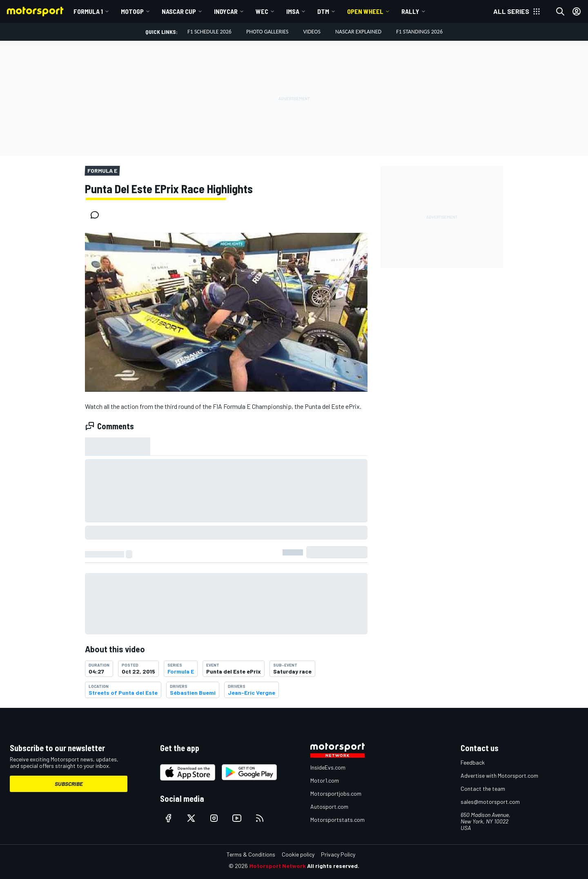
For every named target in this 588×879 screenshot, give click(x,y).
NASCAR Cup (179, 11)
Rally (410, 11)
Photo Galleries (267, 32)
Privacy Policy (338, 854)
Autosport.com (329, 806)
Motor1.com (325, 780)
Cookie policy (298, 854)
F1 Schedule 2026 (209, 32)
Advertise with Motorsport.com (499, 775)
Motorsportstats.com (337, 820)
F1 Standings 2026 (419, 32)
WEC (262, 11)
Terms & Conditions (251, 854)
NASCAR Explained (358, 32)
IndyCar (226, 11)
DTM (323, 11)
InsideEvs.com (328, 767)
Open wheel (365, 11)
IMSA (293, 11)
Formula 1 (88, 11)
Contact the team (483, 789)
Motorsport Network (277, 866)
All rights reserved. (333, 866)
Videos (312, 32)
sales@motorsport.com (490, 802)
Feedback (473, 762)
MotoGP (132, 11)
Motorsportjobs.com (336, 793)
